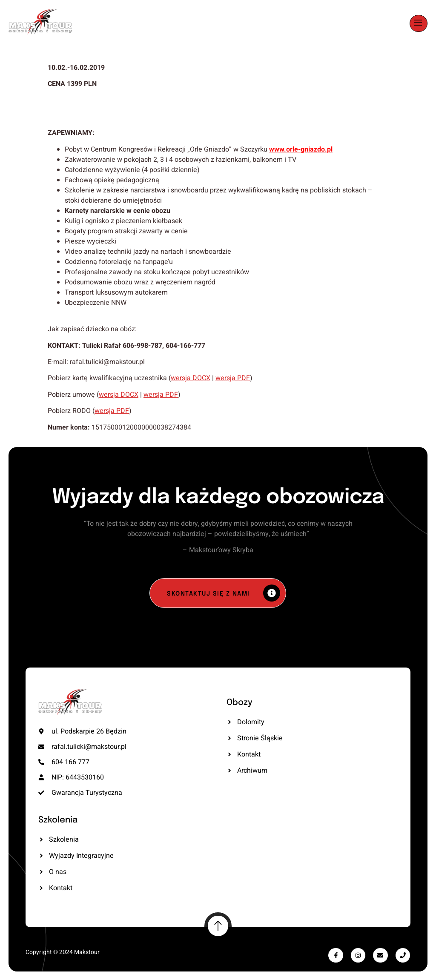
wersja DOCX (191, 378)
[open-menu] (419, 23)
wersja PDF (233, 378)
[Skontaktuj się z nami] (218, 593)
